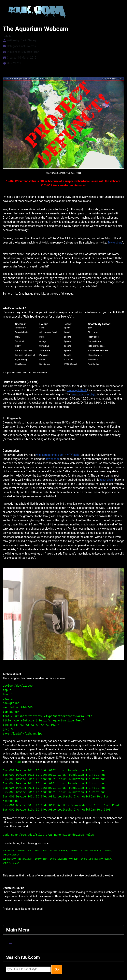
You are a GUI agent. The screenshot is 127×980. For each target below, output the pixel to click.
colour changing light (83, 394)
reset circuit (107, 480)
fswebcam (52, 459)
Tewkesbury (115, 243)
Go (57, 969)
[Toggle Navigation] (10, 942)
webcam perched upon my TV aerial (58, 455)
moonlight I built (77, 390)
